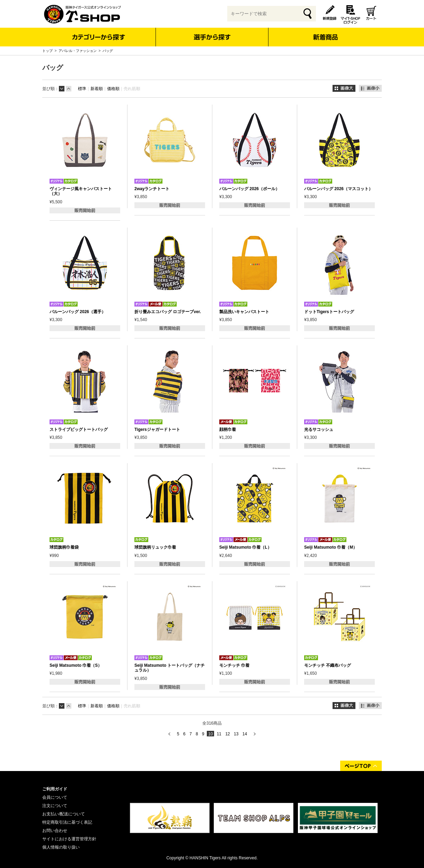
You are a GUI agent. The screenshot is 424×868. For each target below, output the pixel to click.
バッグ (108, 51)
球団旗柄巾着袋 (64, 547)
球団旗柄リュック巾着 (155, 547)
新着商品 (325, 32)
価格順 (113, 89)
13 (236, 734)
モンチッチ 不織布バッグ (328, 665)
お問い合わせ (55, 831)
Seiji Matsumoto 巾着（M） (331, 547)
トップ (47, 51)
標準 (82, 89)
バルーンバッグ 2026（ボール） (249, 189)
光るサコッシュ (319, 429)
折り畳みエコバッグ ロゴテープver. (168, 312)
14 (245, 734)
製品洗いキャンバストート (244, 312)
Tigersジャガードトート (157, 429)
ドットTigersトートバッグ (329, 312)
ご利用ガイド (55, 789)
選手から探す (212, 37)
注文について (55, 806)
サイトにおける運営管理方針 (69, 839)
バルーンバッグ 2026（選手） (78, 312)
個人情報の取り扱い (61, 847)
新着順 (97, 89)
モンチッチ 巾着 (234, 665)
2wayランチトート (152, 189)
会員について (55, 797)
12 (227, 734)
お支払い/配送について (64, 814)
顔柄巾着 (228, 429)
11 (219, 734)
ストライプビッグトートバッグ (79, 429)
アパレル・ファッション (78, 51)
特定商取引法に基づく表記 (67, 822)
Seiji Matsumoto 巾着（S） (76, 665)
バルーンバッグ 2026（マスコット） (338, 189)
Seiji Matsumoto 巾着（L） (245, 547)
